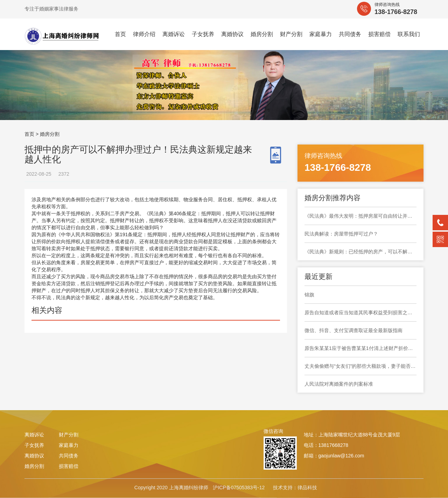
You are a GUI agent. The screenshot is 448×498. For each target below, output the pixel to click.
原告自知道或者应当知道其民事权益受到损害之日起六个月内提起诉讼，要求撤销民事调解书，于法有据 (360, 313)
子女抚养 (203, 34)
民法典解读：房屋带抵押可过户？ (341, 234)
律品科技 (307, 488)
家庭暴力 (321, 34)
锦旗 (309, 295)
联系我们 (409, 34)
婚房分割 (262, 34)
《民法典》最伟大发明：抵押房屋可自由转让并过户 (360, 216)
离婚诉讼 (174, 34)
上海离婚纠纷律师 (189, 488)
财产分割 (291, 34)
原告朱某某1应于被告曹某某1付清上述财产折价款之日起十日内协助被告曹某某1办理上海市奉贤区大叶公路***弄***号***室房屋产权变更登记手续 (360, 348)
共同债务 (350, 34)
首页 (120, 34)
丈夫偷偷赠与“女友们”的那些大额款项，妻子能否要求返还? (360, 366)
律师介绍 (144, 34)
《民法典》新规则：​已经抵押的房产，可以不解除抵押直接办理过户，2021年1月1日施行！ (360, 252)
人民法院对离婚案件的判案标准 (339, 384)
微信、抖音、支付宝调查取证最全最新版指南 (353, 330)
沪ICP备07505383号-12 (239, 488)
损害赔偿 (379, 34)
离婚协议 (232, 34)
